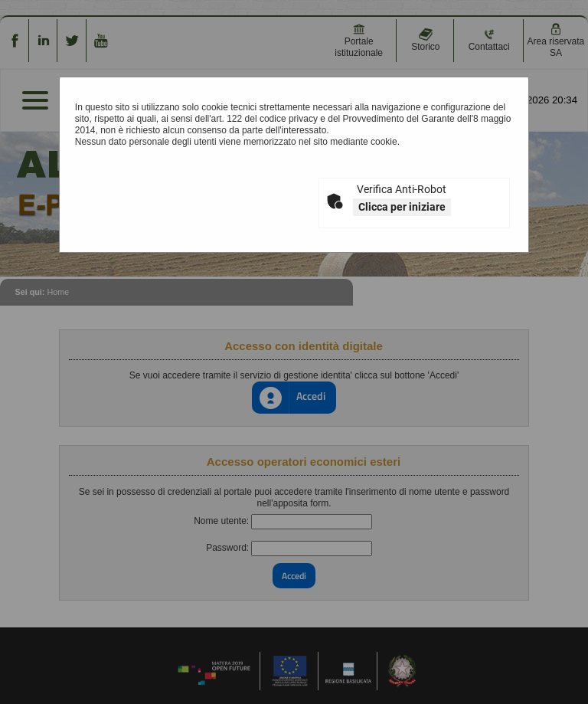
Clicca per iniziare (402, 207)
